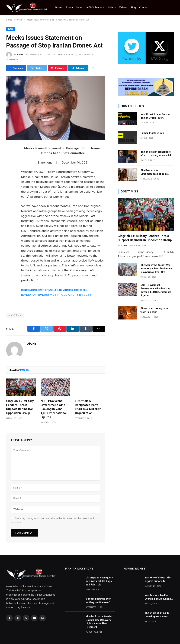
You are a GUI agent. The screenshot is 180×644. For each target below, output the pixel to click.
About (69, 8)
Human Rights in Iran (152, 133)
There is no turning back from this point (154, 310)
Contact (144, 8)
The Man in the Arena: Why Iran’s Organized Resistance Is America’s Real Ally (156, 269)
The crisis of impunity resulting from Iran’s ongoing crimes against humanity (158, 615)
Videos (123, 8)
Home (59, 8)
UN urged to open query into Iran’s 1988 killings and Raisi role (99, 581)
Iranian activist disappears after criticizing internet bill (156, 154)
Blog (133, 8)
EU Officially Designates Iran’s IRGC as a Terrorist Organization (88, 407)
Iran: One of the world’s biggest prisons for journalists (158, 579)
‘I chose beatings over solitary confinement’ (98, 601)
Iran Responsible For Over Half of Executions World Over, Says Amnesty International (158, 597)
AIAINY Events (94, 8)
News (80, 8)
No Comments (85, 55)
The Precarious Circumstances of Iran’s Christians (154, 172)
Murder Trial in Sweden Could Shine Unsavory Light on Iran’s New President (99, 622)
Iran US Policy (15, 315)
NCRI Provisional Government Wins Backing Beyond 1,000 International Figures (54, 409)
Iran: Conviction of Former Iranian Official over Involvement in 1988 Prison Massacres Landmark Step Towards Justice (156, 116)
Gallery (112, 8)
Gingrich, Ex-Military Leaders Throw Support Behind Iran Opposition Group (20, 407)
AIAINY (20, 55)
